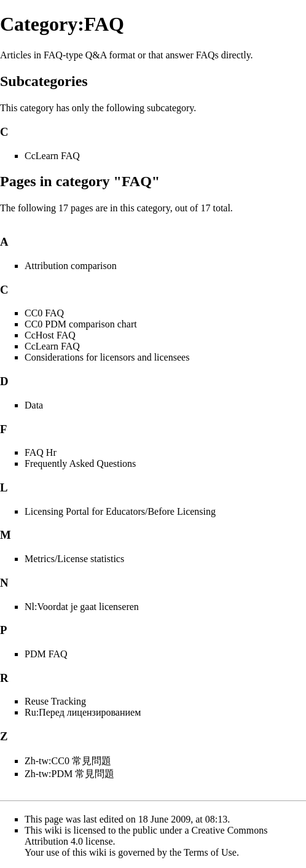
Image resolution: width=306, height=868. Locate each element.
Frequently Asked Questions (80, 463)
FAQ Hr (41, 452)
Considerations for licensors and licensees (107, 357)
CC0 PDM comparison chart (81, 324)
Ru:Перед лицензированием (83, 712)
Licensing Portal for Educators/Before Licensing (120, 511)
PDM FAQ (46, 654)
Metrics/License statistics (74, 559)
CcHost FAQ (50, 335)
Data (34, 405)
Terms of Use (210, 852)
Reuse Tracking (55, 701)
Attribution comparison (71, 266)
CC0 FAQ (44, 313)
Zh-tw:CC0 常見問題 (68, 761)
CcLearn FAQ (52, 156)
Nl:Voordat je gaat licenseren (82, 607)
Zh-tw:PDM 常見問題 (69, 774)
